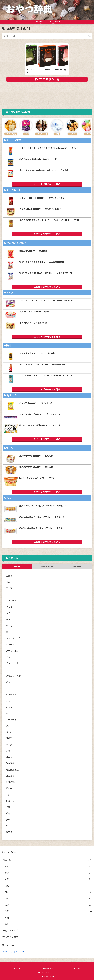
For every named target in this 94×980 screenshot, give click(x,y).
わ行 (48, 924)
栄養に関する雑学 (47, 930)
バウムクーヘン (13, 676)
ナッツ (9, 669)
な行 (48, 892)
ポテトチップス (13, 720)
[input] (47, 36)
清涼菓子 (10, 776)
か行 (48, 873)
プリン (9, 701)
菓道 (8, 813)
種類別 (17, 566)
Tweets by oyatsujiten (13, 951)
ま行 (48, 905)
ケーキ (9, 626)
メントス (10, 726)
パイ (8, 682)
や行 (48, 911)
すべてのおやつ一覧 (47, 79)
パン (8, 688)
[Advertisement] (47, 95)
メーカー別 (77, 566)
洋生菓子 (10, 763)
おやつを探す (47, 969)
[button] (90, 36)
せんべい (10, 582)
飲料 (8, 820)
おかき (9, 576)
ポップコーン (12, 713)
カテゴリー (77, 969)
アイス (9, 588)
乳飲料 (9, 738)
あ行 (48, 866)
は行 (48, 898)
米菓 (8, 795)
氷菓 (8, 751)
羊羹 (8, 807)
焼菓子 (9, 788)
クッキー (10, 607)
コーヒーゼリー (13, 632)
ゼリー (9, 657)
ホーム (17, 969)
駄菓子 (9, 832)
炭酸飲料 (10, 782)
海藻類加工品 (12, 770)
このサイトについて (47, 972)
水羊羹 (9, 745)
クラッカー (11, 613)
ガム (8, 594)
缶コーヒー (11, 801)
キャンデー (11, 601)
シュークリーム (13, 638)
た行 (48, 885)
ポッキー (10, 707)
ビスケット (11, 694)
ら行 (48, 918)
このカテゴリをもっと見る (47, 184)
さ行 (48, 879)
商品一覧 (47, 860)
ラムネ (9, 732)
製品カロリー (47, 566)
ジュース (10, 644)
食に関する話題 (47, 937)
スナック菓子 (12, 651)
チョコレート (12, 663)
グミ (8, 619)
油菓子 (9, 757)
